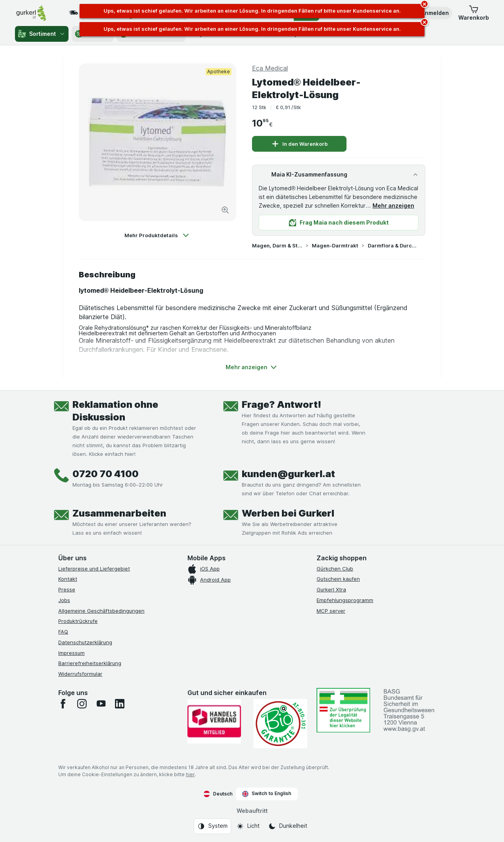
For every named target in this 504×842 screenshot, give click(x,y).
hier (190, 774)
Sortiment (42, 34)
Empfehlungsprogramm (345, 600)
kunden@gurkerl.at (288, 474)
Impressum (71, 653)
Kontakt (68, 579)
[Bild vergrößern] (225, 210)
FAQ (63, 632)
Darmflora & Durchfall (393, 245)
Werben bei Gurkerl (288, 513)
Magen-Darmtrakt (335, 245)
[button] (430, 13)
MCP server (331, 611)
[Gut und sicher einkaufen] (280, 724)
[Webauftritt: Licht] (248, 826)
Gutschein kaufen (338, 579)
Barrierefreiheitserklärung (90, 663)
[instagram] (82, 704)
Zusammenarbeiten (119, 513)
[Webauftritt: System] (212, 826)
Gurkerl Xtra (331, 589)
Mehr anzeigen (393, 205)
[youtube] (101, 704)
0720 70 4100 (106, 474)
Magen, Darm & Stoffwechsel (277, 245)
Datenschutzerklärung (85, 642)
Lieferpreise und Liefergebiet (94, 569)
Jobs (64, 600)
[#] (343, 710)
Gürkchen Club (335, 569)
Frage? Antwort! (282, 404)
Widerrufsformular (80, 674)
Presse (67, 589)
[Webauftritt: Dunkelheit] (288, 826)
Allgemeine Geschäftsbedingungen (101, 611)
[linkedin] (120, 704)
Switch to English (267, 794)
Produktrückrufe (78, 621)
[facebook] (63, 704)
